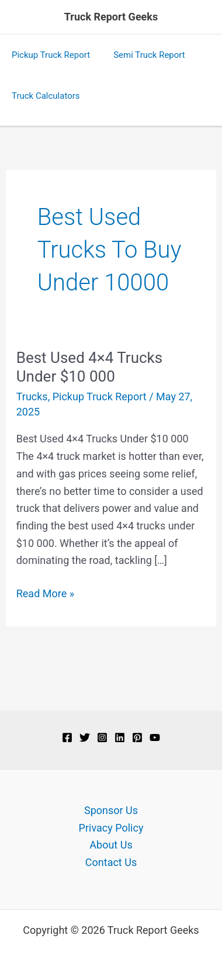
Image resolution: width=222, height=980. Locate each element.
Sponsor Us (111, 810)
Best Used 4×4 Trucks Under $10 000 (90, 367)
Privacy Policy (111, 828)
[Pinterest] (137, 737)
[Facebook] (67, 737)
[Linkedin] (120, 737)
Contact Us (111, 862)
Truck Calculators (46, 96)
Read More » (45, 594)
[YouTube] (155, 737)
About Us (111, 845)
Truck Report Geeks (111, 17)
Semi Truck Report (149, 55)
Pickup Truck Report (51, 55)
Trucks (32, 396)
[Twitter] (85, 737)
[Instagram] (102, 737)
